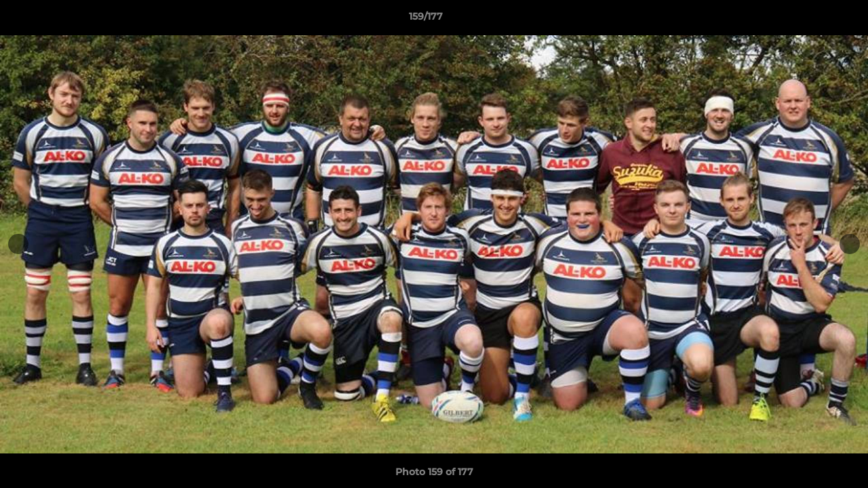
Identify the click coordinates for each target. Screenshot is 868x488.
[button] (811, 20)
